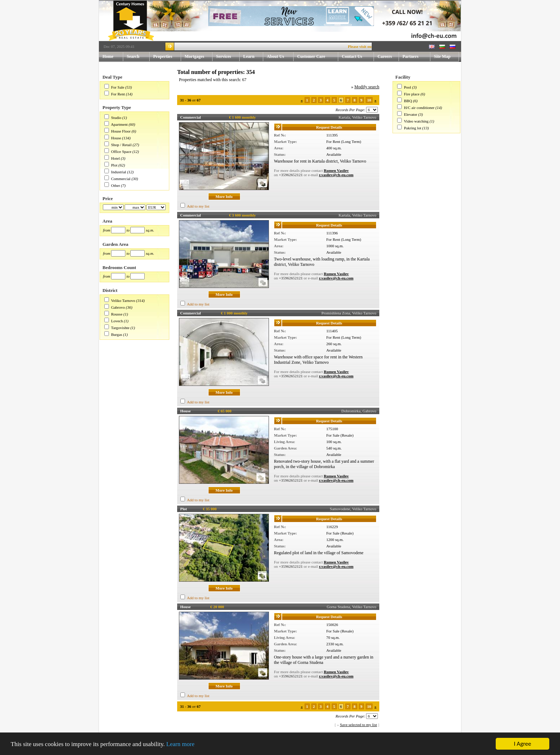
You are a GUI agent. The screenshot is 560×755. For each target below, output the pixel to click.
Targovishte (120, 328)
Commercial (121, 179)
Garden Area (115, 244)
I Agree (523, 744)
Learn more (181, 744)
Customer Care (311, 56)
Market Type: (286, 141)
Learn (253, 57)
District (110, 290)
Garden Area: (286, 448)
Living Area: (284, 442)
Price (108, 198)
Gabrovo (118, 307)
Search (133, 56)
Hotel (115, 158)
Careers (385, 56)
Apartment (119, 124)
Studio (116, 118)
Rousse (117, 314)
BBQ (408, 101)
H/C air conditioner (419, 108)
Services (228, 57)
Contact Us (358, 57)
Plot (114, 165)
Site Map (442, 56)
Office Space (121, 152)
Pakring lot (413, 128)
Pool (407, 87)
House (116, 138)
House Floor (121, 131)
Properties (167, 57)
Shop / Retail (121, 145)
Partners (411, 56)
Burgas (117, 334)
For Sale (118, 87)
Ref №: (280, 135)
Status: (280, 154)
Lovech (117, 321)
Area (107, 221)
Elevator (411, 114)
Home (108, 56)
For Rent (118, 94)
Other (116, 185)
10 (369, 100)
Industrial (119, 172)
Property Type (117, 107)
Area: (279, 148)
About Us (280, 57)
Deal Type (112, 77)
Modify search (367, 87)
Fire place (412, 94)
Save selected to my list (359, 725)
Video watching (416, 121)
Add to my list (198, 206)
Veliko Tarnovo (123, 300)
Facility (403, 77)
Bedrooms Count (119, 267)
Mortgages (194, 56)
